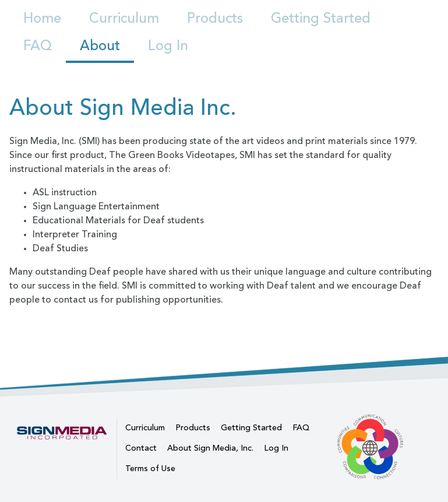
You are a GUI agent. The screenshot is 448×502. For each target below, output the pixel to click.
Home (42, 19)
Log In (168, 47)
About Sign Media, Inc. (210, 448)
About (100, 47)
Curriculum (124, 19)
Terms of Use (150, 469)
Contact (141, 448)
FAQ (38, 47)
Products (215, 19)
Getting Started (321, 19)
